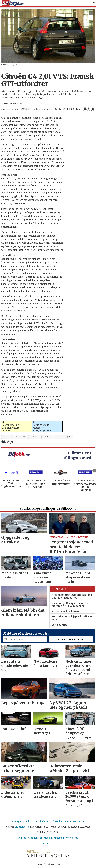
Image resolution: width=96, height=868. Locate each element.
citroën (48, 437)
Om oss (22, 838)
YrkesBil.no (57, 821)
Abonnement (35, 838)
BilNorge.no (18, 821)
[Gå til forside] (13, 3)
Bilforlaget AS (22, 827)
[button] (94, 471)
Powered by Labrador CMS (48, 864)
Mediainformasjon (54, 838)
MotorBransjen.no (75, 821)
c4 (56, 437)
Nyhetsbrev (72, 838)
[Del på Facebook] (85, 109)
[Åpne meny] (94, 3)
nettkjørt (22, 437)
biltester (8, 437)
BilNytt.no (31, 821)
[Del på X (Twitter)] (89, 109)
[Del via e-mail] (93, 109)
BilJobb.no (44, 821)
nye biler (35, 437)
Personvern (48, 843)
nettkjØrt (66, 437)
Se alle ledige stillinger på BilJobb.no (48, 508)
